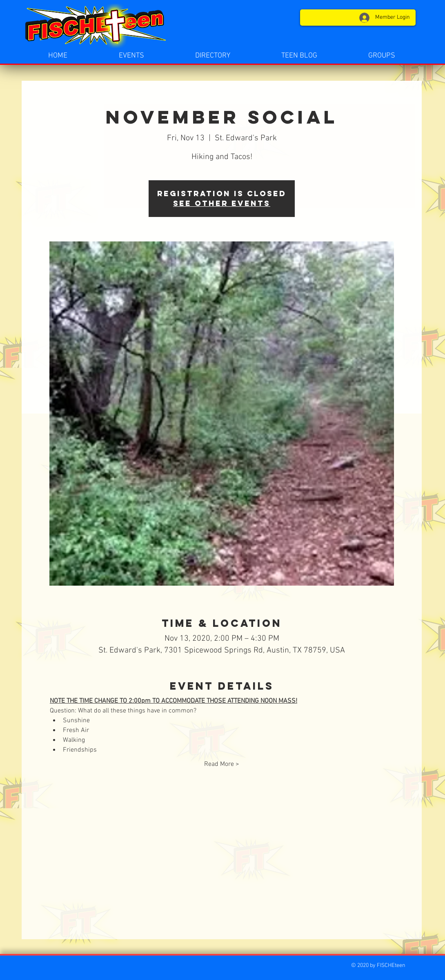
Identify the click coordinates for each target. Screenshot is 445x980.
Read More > (222, 764)
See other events (222, 203)
